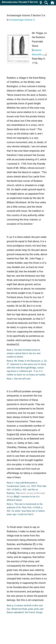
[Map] (44, 55)
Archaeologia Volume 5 (22, 20)
